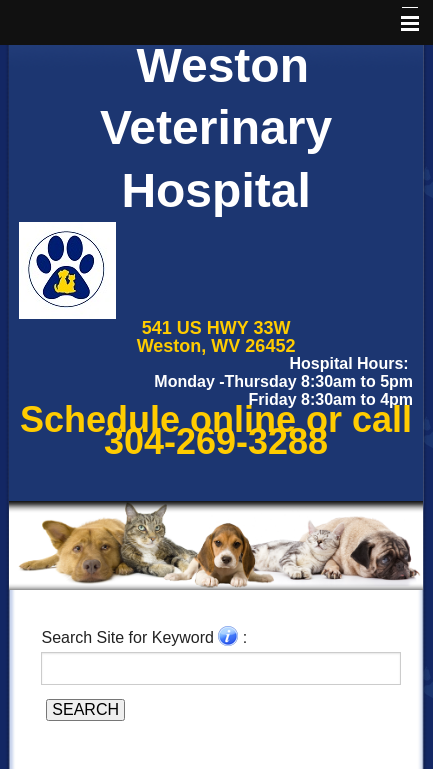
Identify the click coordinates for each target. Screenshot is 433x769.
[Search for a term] (220, 668)
